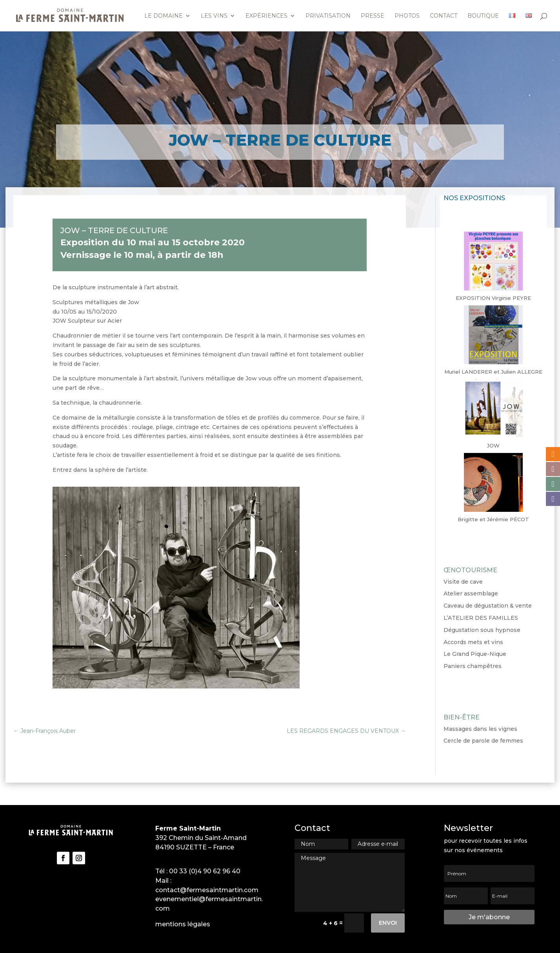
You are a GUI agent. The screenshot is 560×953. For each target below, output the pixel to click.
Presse (373, 16)
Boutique (483, 16)
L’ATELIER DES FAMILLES (481, 618)
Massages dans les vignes (480, 729)
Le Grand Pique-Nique (475, 654)
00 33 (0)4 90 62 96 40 (205, 871)
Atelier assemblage (471, 593)
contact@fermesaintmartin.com (207, 890)
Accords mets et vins (473, 642)
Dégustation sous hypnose (482, 630)
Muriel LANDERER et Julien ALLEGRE (493, 372)
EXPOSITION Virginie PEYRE (493, 298)
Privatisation (328, 16)
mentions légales (183, 924)
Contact (444, 16)
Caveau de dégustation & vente (488, 606)
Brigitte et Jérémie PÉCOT (493, 519)
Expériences (266, 16)
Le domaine (164, 16)
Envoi (388, 923)
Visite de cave (463, 582)
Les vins (214, 16)
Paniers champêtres (473, 666)
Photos (407, 16)
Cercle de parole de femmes (483, 741)
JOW (493, 445)
